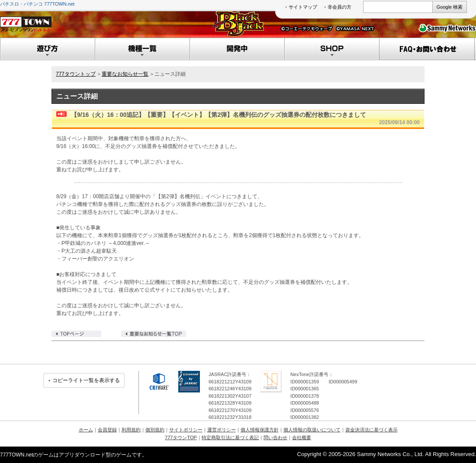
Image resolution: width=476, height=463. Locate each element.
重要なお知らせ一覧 (125, 74)
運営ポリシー (222, 430)
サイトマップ (303, 7)
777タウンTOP (181, 437)
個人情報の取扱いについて (312, 430)
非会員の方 (339, 7)
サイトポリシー (186, 430)
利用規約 (131, 430)
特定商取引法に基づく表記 (230, 437)
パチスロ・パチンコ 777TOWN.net (37, 4)
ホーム (86, 430)
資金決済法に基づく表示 (371, 430)
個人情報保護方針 (260, 430)
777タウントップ (76, 74)
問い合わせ (275, 437)
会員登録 (107, 430)
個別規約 (155, 430)
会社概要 (302, 437)
